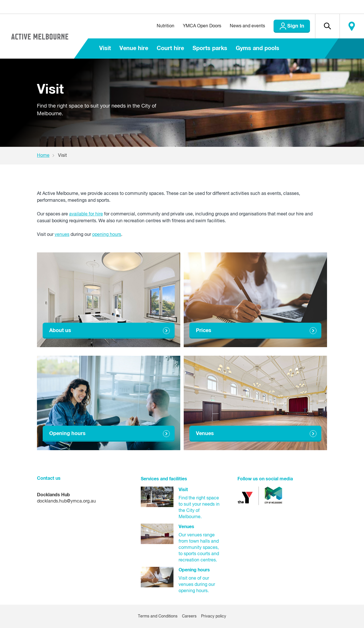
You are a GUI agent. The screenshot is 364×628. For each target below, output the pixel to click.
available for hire (86, 214)
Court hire (170, 48)
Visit (105, 48)
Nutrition (166, 26)
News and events (247, 26)
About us (60, 331)
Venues (205, 434)
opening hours (107, 235)
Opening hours (67, 434)
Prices (204, 331)
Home (43, 156)
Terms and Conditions (158, 616)
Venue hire (134, 48)
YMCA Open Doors (202, 26)
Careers (189, 616)
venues (62, 235)
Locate (352, 26)
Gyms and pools (258, 48)
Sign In (296, 26)
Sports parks (210, 48)
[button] (327, 26)
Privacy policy (214, 616)
